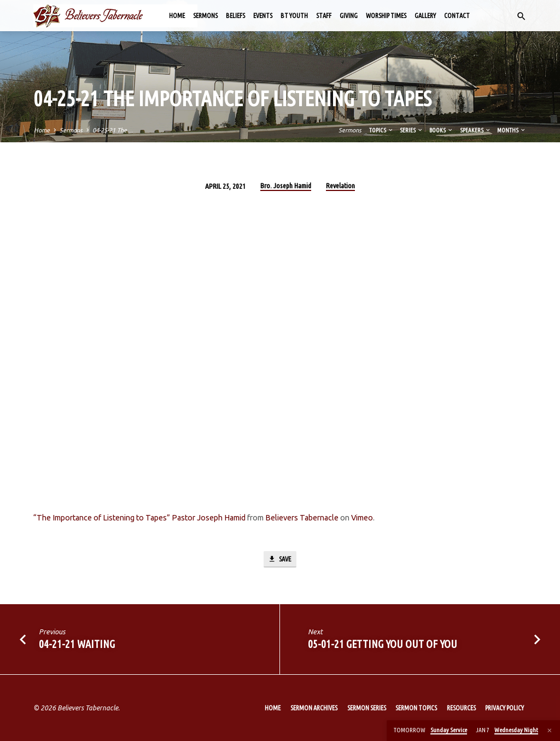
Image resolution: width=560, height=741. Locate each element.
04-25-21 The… (113, 130)
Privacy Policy (504, 708)
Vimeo (362, 518)
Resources (461, 708)
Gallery (425, 16)
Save (279, 560)
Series (412, 130)
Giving (349, 16)
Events (263, 16)
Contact (457, 16)
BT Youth (294, 16)
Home (177, 16)
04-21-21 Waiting (77, 645)
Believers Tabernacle (302, 518)
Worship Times (386, 16)
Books (441, 130)
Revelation (340, 186)
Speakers (476, 130)
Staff (324, 16)
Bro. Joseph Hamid (286, 186)
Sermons (205, 16)
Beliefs (235, 16)
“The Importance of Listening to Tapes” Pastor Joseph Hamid (139, 518)
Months (512, 130)
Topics (381, 130)
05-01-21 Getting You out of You (383, 645)
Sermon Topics (416, 708)
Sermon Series (367, 708)
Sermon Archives (314, 708)
